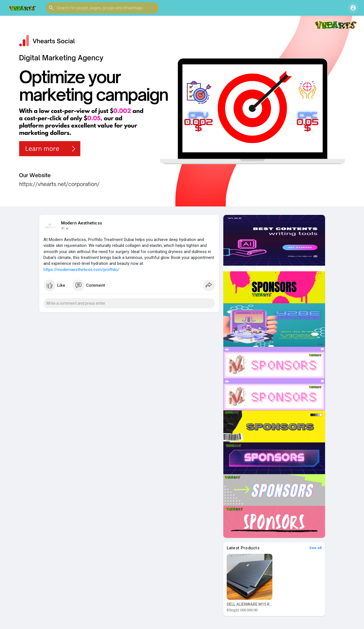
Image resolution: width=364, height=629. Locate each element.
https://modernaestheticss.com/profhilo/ (81, 270)
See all (316, 548)
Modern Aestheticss (82, 223)
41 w (65, 228)
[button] (102, 8)
